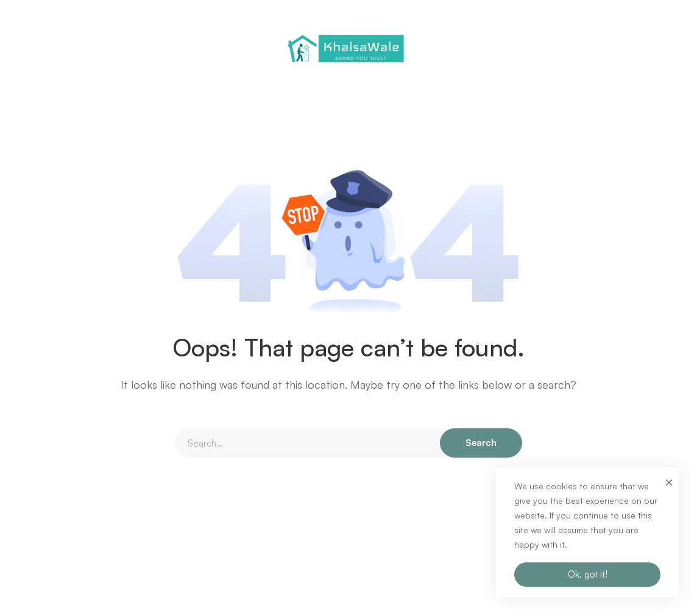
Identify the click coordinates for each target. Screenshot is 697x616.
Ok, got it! (588, 574)
